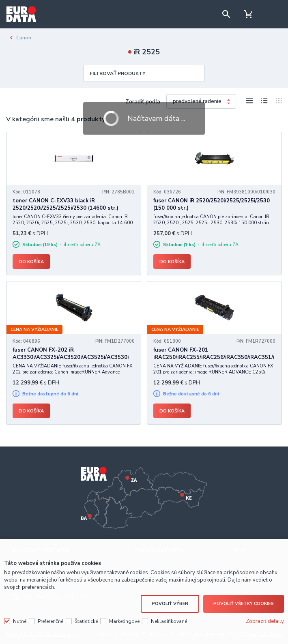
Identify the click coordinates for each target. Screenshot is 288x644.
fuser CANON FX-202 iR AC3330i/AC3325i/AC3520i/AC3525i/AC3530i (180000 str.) (71, 357)
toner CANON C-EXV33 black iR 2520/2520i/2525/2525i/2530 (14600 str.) (66, 204)
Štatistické (86, 620)
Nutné (20, 620)
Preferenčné (51, 620)
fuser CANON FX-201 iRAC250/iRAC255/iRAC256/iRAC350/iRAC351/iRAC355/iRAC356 (214, 357)
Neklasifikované (169, 620)
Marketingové (124, 620)
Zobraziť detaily (265, 620)
